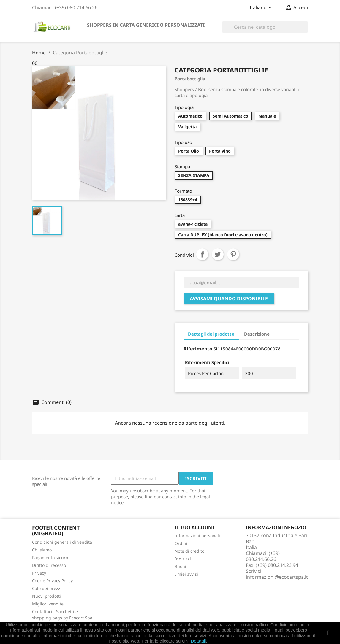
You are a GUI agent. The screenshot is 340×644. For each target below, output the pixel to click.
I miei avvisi (186, 574)
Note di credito (189, 551)
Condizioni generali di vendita (62, 542)
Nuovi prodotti (46, 596)
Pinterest (233, 254)
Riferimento (198, 349)
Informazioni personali (197, 536)
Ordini (181, 543)
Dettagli (199, 641)
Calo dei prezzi (47, 588)
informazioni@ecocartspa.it (277, 577)
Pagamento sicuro (50, 557)
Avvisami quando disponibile (229, 299)
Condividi (202, 254)
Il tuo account (195, 527)
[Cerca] (265, 27)
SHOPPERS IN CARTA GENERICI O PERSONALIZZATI (146, 25)
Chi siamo (42, 550)
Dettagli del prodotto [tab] (211, 334)
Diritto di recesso (49, 565)
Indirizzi (183, 559)
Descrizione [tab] (257, 334)
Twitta (218, 254)
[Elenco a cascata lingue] (261, 8)
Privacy (39, 573)
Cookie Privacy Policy (52, 581)
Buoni (180, 566)
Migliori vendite (48, 604)
